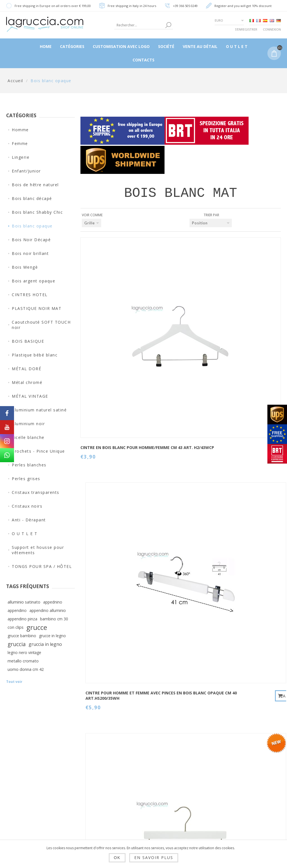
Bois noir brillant (30, 253)
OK (117, 858)
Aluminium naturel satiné (39, 410)
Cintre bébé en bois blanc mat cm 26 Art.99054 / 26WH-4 (171, 437)
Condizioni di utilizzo (94, 813)
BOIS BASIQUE (28, 341)
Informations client (141, 763)
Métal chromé (27, 382)
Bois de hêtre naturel (35, 185)
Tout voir (14, 682)
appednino (53, 602)
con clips (16, 627)
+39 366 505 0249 (185, 6)
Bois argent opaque (33, 281)
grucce (37, 627)
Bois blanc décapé (32, 198)
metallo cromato (23, 661)
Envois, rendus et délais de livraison (99, 779)
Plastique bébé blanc (35, 355)
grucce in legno (52, 636)
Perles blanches (29, 465)
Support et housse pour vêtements (38, 550)
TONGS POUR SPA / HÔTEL (42, 566)
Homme (20, 130)
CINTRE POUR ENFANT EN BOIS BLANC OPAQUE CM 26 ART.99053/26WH (172, 557)
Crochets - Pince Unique (38, 451)
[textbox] (139, 25)
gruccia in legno (45, 644)
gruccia (17, 644)
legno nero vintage (24, 652)
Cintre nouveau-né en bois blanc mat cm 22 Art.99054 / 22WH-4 (103, 440)
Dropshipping (94, 760)
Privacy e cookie (97, 797)
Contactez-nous (192, 760)
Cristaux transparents (36, 492)
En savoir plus (154, 857)
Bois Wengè (25, 267)
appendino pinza (22, 619)
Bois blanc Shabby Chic (37, 212)
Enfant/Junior (26, 171)
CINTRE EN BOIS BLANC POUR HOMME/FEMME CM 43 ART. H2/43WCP (104, 314)
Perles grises (26, 479)
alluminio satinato (24, 602)
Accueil (15, 81)
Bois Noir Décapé (31, 240)
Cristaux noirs (27, 506)
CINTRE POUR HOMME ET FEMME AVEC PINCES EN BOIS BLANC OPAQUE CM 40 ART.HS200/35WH (171, 319)
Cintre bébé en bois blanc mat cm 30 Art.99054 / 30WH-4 (240, 437)
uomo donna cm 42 (26, 669)
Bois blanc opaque (32, 226)
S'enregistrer (246, 29)
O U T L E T (25, 534)
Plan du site (188, 773)
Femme (20, 143)
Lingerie (21, 157)
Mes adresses (143, 779)
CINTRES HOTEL (30, 295)
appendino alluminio (48, 610)
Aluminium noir (28, 424)
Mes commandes (145, 792)
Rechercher (187, 787)
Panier (135, 805)
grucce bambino (22, 636)
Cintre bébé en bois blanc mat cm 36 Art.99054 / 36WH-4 (103, 555)
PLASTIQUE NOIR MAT (37, 308)
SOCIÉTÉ (89, 829)
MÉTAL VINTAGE (30, 396)
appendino (17, 610)
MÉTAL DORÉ (26, 369)
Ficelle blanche (28, 437)
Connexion (272, 29)
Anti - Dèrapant (29, 520)
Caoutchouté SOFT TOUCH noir (41, 325)
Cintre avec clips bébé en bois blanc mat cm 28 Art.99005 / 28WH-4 (240, 317)
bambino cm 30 (54, 619)
